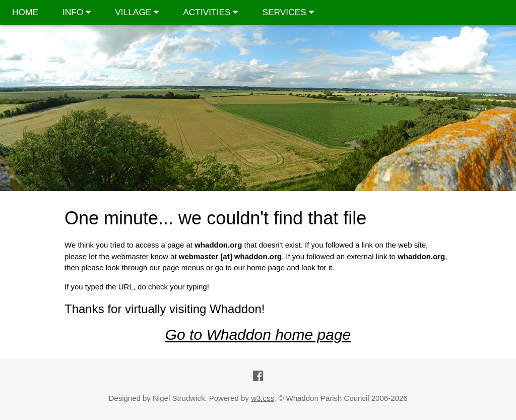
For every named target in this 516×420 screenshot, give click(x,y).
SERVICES (288, 12)
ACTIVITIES (210, 12)
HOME (25, 12)
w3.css (263, 398)
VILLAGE (137, 12)
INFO (77, 12)
